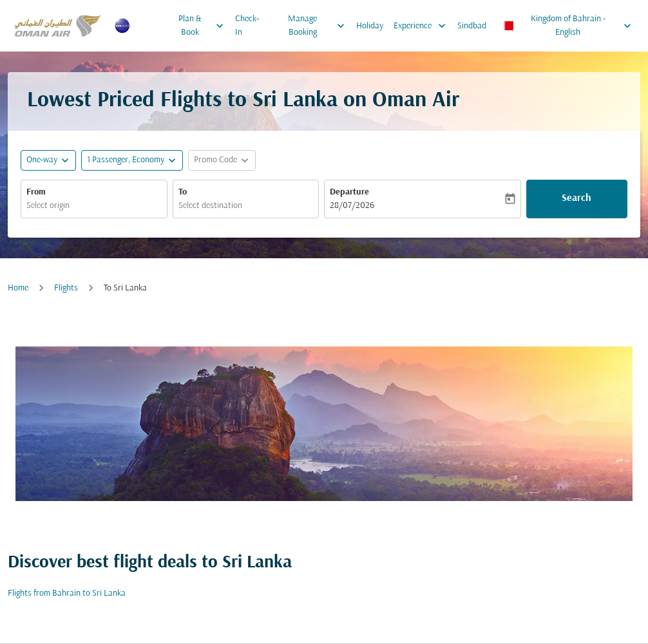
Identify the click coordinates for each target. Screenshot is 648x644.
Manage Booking (319, 26)
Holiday (370, 26)
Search (577, 198)
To (183, 192)
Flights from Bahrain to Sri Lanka (67, 593)
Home (18, 288)
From (36, 192)
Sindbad (472, 26)
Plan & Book (204, 26)
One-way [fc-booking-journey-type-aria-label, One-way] (42, 160)
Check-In (247, 26)
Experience (423, 26)
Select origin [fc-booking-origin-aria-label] (48, 206)
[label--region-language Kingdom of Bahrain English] (567, 26)
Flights (66, 288)
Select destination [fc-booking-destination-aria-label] (210, 206)
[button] (132, 160)
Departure (349, 192)
